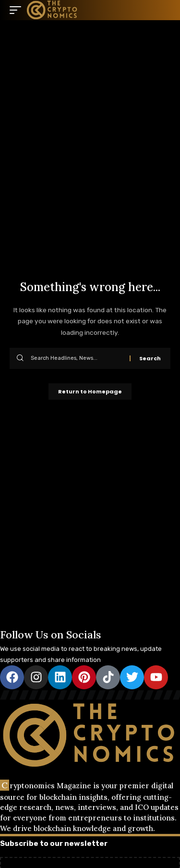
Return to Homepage (90, 391)
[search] (163, 10)
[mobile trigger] (18, 10)
